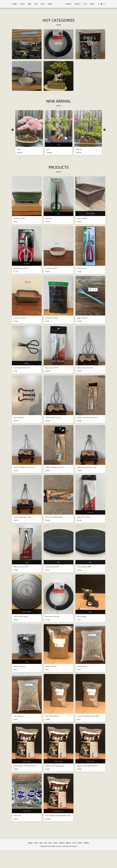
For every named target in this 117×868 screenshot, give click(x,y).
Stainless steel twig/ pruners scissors (24, 472)
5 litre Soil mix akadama (54, 725)
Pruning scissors (83, 270)
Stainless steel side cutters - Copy (89, 471)
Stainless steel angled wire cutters (58, 471)
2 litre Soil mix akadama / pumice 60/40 (89, 727)
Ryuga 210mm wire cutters (23, 574)
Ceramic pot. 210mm (21, 320)
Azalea (19, 150)
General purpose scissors (23, 270)
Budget (27, 365)
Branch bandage (83, 625)
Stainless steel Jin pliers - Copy (25, 524)
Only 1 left (90, 519)
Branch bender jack (21, 421)
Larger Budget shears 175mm (25, 370)
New (59, 144)
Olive (48, 150)
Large (27, 569)
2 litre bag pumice (84, 675)
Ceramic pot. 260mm (53, 270)
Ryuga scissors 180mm (54, 370)
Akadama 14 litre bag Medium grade (88, 779)
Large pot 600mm (84, 219)
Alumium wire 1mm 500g (54, 625)
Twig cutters (50, 219)
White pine (80, 150)
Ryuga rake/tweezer (84, 320)
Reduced (27, 264)
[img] (29, 129)
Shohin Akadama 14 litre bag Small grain (26, 779)
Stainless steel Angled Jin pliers (57, 524)
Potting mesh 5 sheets (54, 320)
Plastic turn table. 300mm (86, 574)
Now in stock (27, 773)
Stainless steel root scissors (87, 370)
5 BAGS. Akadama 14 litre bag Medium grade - (56, 832)
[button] (101, 4)
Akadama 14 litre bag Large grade (58, 778)
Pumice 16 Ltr (19, 831)
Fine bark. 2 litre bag (21, 675)
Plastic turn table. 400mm (23, 625)
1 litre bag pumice (20, 725)
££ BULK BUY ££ (58, 826)
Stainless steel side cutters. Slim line (90, 421)
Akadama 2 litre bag (53, 675)
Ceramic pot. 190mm (21, 219)
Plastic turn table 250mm (54, 574)
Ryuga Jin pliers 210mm (86, 524)
